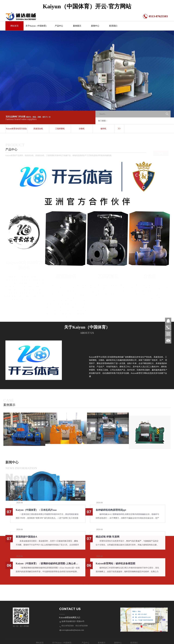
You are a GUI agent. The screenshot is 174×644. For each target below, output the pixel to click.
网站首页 (15, 26)
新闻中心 (95, 26)
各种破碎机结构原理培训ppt (111, 512)
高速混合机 (38, 129)
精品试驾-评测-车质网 (108, 539)
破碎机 (103, 129)
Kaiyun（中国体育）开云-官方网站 (87, 6)
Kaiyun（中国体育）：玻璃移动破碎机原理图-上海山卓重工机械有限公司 (48, 566)
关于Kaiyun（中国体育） (37, 26)
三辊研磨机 (60, 129)
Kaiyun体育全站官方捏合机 (16, 130)
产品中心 (59, 26)
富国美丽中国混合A (26, 539)
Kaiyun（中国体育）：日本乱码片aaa (36, 512)
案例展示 (77, 26)
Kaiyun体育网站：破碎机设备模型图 (115, 566)
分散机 (82, 129)
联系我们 (113, 26)
